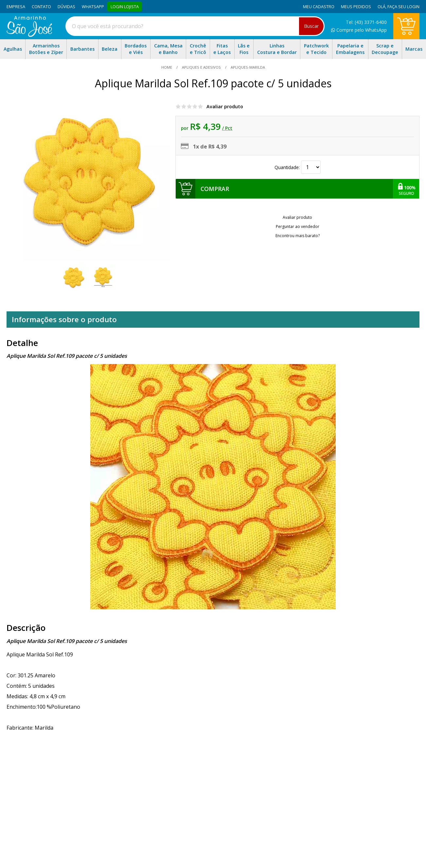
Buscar (311, 26)
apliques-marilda (247, 67)
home (167, 67)
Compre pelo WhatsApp (359, 30)
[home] (29, 35)
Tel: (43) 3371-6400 (366, 22)
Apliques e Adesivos (201, 67)
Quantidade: (298, 167)
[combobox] (195, 26)
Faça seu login (403, 7)
